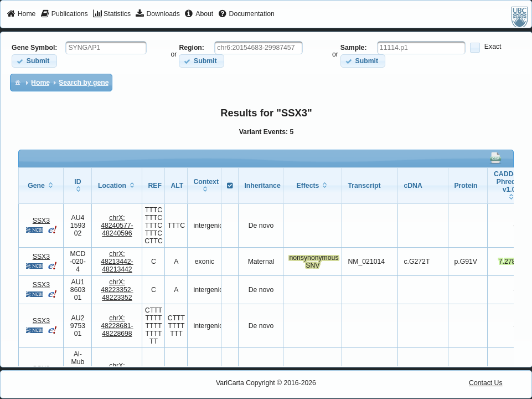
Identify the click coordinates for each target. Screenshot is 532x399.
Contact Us (486, 383)
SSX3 (41, 221)
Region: (192, 48)
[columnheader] (41, 185)
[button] (34, 61)
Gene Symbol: (34, 48)
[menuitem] (21, 14)
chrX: (117, 226)
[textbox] (106, 48)
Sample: (354, 48)
